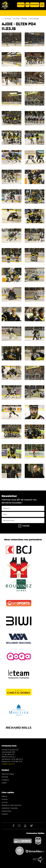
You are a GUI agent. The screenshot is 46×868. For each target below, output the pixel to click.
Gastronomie (35, 5)
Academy (5, 780)
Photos (24, 19)
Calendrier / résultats (10, 808)
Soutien (5, 799)
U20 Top (5, 777)
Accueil (8, 19)
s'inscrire (24, 526)
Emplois (5, 814)
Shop (27, 5)
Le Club (16, 19)
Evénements (6, 811)
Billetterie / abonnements (11, 805)
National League (8, 774)
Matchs (4, 796)
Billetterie (21, 5)
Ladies (4, 783)
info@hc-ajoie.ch (8, 764)
